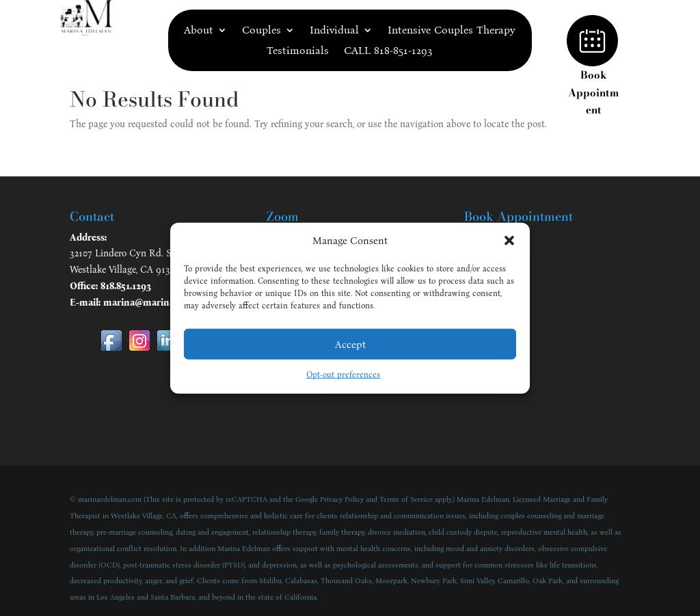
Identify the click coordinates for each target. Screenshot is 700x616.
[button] (509, 241)
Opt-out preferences (343, 375)
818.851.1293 (126, 286)
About (199, 31)
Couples (261, 31)
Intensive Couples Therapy (452, 31)
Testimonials (298, 51)
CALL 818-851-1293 (388, 51)
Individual (334, 31)
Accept (350, 345)
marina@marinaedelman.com (168, 303)
